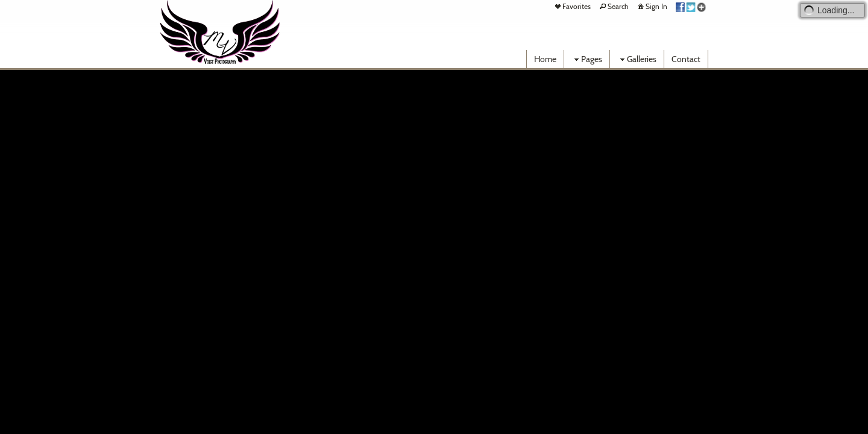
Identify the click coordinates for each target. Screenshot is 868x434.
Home (545, 59)
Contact (686, 59)
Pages (587, 59)
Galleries (637, 59)
